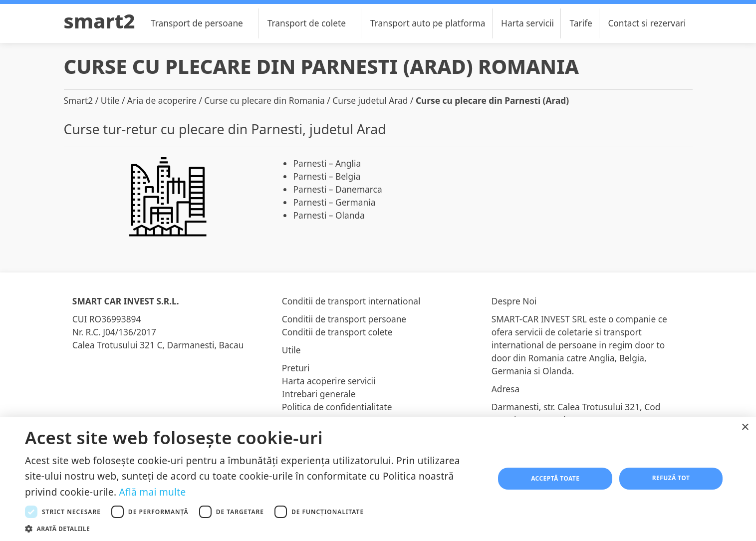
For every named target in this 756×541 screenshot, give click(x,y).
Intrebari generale (319, 394)
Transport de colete (312, 23)
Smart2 (100, 21)
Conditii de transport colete (337, 332)
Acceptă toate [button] (555, 478)
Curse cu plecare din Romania (264, 100)
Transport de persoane (202, 23)
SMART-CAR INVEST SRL (539, 319)
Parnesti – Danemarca (337, 189)
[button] (253, 529)
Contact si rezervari (647, 23)
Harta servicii (527, 23)
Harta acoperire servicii (329, 381)
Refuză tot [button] (671, 478)
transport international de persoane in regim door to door (578, 345)
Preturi (296, 368)
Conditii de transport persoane (344, 319)
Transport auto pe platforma (428, 23)
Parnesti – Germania (334, 202)
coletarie (575, 332)
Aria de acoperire (162, 100)
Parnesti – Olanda (329, 215)
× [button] (745, 427)
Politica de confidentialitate (337, 407)
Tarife (581, 23)
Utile (110, 100)
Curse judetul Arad (370, 100)
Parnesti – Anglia (327, 163)
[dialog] (378, 479)
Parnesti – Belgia (327, 176)
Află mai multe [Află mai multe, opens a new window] (153, 492)
